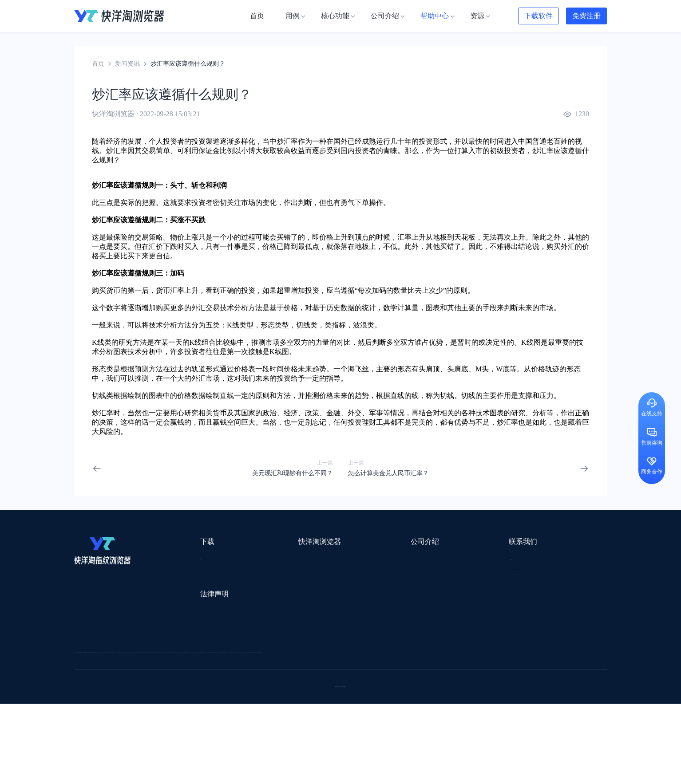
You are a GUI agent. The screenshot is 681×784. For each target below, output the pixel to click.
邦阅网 (367, 681)
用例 (254, 558)
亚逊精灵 (467, 681)
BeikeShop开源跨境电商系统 (204, 715)
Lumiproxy (378, 658)
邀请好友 (261, 606)
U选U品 (363, 669)
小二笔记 (430, 681)
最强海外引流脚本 (351, 715)
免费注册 (586, 16)
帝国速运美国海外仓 (205, 692)
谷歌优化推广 (147, 704)
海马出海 (257, 692)
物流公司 (266, 715)
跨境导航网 (498, 704)
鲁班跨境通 (90, 681)
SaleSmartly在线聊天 (243, 727)
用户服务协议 (189, 612)
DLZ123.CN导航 (515, 658)
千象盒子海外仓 (223, 681)
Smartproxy (288, 658)
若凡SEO (302, 715)
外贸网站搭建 (210, 669)
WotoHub (208, 658)
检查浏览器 (264, 574)
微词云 (83, 692)
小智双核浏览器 (96, 715)
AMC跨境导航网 (447, 715)
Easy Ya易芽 (541, 704)
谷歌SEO (499, 692)
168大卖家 (495, 715)
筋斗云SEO (425, 704)
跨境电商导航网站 (265, 669)
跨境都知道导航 (459, 658)
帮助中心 (343, 590)
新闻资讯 (127, 64)
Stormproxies (168, 658)
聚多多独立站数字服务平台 (392, 692)
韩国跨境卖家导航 (239, 704)
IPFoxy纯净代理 (183, 727)
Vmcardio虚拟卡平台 (310, 727)
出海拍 (301, 681)
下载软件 (538, 16)
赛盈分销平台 (404, 669)
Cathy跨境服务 (553, 681)
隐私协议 (183, 628)
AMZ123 (415, 658)
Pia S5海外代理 (454, 669)
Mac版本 (182, 558)
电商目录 (386, 704)
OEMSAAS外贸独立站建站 (153, 681)
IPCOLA (128, 658)
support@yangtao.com (455, 558)
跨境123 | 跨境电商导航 (106, 669)
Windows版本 (188, 574)
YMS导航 (294, 692)
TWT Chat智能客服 (415, 727)
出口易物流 (165, 669)
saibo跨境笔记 (333, 658)
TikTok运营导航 (96, 704)
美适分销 (117, 692)
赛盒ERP (334, 681)
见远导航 (190, 704)
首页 (98, 64)
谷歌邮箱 (331, 692)
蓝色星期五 (538, 669)
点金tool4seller (321, 669)
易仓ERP (269, 681)
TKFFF (461, 704)
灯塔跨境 (499, 669)
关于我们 (343, 558)
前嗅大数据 (506, 681)
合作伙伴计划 (349, 606)
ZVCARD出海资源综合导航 (112, 727)
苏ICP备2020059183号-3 (412, 767)
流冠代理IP (246, 658)
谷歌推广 (153, 692)
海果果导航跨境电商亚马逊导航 (319, 704)
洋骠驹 (397, 681)
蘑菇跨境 (535, 692)
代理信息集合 (267, 590)
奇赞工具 (400, 715)
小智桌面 (142, 715)
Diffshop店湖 (458, 692)
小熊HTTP (364, 727)
